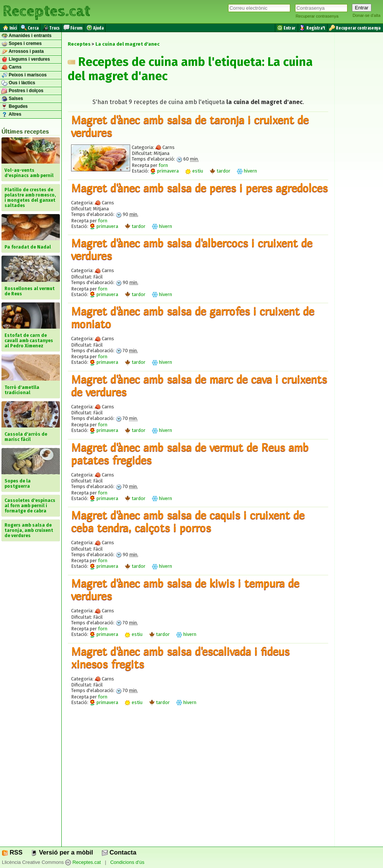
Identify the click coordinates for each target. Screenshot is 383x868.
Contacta (119, 852)
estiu (194, 171)
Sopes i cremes (22, 44)
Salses (12, 99)
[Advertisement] (198, 782)
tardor (220, 171)
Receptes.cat (46, 11)
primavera (164, 171)
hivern (247, 171)
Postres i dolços (22, 91)
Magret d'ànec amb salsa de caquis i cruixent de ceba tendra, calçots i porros (188, 521)
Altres (11, 115)
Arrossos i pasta (23, 52)
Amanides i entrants (27, 36)
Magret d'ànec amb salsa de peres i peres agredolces (199, 188)
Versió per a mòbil (62, 852)
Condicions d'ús (127, 863)
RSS (12, 852)
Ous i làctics (18, 83)
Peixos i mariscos (24, 75)
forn (163, 165)
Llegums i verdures (26, 60)
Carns (11, 67)
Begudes (15, 107)
